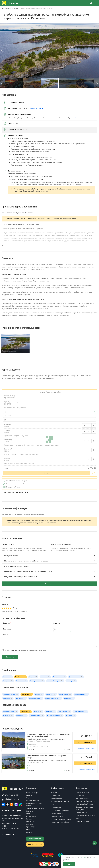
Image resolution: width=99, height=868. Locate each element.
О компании (55, 796)
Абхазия (29, 832)
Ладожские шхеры (9, 694)
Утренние (44, 677)
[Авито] (20, 804)
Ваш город (7, 629)
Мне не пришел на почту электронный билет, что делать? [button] (26, 561)
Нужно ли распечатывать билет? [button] (17, 566)
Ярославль (30, 822)
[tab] (49, 556)
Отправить (10, 657)
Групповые (20, 681)
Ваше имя (7, 623)
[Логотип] (11, 3)
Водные (32, 677)
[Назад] (2, 51)
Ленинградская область (35, 808)
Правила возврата (83, 821)
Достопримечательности (60, 801)
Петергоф (30, 824)
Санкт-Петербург (33, 793)
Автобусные (19, 677)
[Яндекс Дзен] (7, 804)
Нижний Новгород (33, 800)
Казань (29, 806)
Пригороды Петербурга (35, 803)
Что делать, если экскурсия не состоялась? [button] (20, 577)
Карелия (6, 677)
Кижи (28, 814)
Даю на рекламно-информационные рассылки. (25, 650)
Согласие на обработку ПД (85, 801)
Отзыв (6, 635)
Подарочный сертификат (60, 822)
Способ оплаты (81, 813)
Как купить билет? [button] (11, 556)
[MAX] (16, 804)
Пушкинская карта (58, 816)
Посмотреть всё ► (36, 108)
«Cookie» (83, 858)
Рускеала (30, 811)
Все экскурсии (35, 839)
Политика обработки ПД (85, 804)
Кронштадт (30, 827)
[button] (96, 3)
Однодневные (58, 677)
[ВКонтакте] (3, 804)
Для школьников (74, 677)
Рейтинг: (56, 629)
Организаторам (57, 813)
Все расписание (35, 844)
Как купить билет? (82, 798)
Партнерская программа (60, 810)
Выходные (7, 681)
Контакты (55, 793)
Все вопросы (49, 584)
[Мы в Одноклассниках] (12, 804)
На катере (70, 681)
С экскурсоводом (35, 681)
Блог (53, 804)
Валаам (29, 819)
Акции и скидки (57, 798)
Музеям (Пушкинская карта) (61, 819)
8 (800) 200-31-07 (10, 795)
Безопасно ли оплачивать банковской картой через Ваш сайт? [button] (28, 571)
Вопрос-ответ (56, 807)
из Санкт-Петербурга (53, 681)
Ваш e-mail (57, 623)
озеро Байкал (31, 816)
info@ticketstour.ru (11, 799)
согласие (12, 650)
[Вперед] (97, 51)
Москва (29, 795)
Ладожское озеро (9, 712)
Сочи (28, 829)
